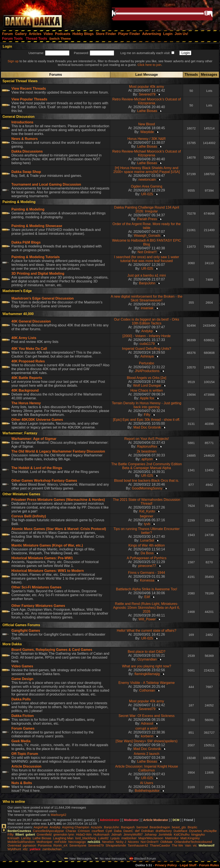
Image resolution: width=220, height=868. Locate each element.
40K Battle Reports (27, 378)
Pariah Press (147, 219)
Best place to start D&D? (147, 652)
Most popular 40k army (147, 87)
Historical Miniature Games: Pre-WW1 (42, 558)
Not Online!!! (147, 252)
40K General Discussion (31, 321)
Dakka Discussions (27, 151)
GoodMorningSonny (147, 488)
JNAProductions (147, 371)
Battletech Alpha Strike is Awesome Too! (147, 589)
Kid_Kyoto (147, 511)
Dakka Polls (21, 699)
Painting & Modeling (28, 209)
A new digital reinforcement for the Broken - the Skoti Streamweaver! (147, 298)
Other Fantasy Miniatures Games (38, 606)
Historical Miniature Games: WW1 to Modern (48, 571)
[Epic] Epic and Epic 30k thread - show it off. (147, 420)
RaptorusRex (147, 446)
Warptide (147, 132)
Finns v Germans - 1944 (147, 573)
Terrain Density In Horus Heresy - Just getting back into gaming (147, 405)
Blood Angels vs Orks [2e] (147, 378)
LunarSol (147, 540)
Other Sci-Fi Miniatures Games (36, 587)
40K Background (25, 390)
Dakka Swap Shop (26, 172)
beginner (147, 516)
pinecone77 (147, 566)
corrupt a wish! (147, 728)
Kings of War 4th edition (147, 545)
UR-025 (147, 194)
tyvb (147, 524)
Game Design (22, 679)
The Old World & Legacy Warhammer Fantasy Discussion (58, 451)
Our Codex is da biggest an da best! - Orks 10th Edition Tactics (147, 321)
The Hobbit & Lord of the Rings (37, 468)
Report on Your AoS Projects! (147, 439)
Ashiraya (147, 356)
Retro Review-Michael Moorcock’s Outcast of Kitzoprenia (147, 101)
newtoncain (147, 180)
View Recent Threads (29, 89)
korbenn (147, 736)
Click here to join (149, 65)
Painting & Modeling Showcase (37, 226)
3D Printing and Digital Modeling (38, 273)
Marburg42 (59, 815)
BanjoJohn (147, 283)
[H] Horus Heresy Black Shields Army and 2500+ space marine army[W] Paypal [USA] (147, 170)
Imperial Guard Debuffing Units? (147, 349)
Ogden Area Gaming (147, 186)
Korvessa (147, 580)
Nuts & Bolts (22, 783)
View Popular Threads (29, 99)
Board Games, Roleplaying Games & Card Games (52, 650)
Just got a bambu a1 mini (147, 275)
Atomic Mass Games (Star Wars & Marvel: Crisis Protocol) (59, 529)
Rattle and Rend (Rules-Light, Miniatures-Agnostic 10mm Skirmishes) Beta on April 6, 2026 (147, 608)
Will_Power (147, 619)
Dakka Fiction (23, 716)
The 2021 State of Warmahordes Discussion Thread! (147, 502)
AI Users (147, 783)
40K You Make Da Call (29, 349)
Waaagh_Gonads (147, 236)
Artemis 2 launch (147, 754)
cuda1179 (147, 344)
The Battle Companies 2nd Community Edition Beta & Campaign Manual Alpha (147, 466)
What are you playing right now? (147, 666)
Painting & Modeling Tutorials (36, 257)
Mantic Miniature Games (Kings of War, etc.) (47, 545)
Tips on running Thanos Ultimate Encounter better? (147, 531)
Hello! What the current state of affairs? (147, 631)
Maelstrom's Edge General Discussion (43, 298)
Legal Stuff (188, 865)
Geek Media (21, 741)
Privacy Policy (166, 865)
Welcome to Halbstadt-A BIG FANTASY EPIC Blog (147, 242)
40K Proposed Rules (28, 361)
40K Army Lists (24, 338)
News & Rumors (25, 139)
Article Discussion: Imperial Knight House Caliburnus (147, 768)
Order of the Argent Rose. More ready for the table (147, 226)
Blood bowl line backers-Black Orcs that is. (147, 481)
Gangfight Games (26, 631)
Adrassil (147, 723)
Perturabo (147, 363)
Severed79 (147, 94)
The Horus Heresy (26, 403)
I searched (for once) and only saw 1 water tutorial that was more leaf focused (147, 259)
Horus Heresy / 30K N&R (147, 139)
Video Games (22, 666)
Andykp (147, 331)
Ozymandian (147, 659)
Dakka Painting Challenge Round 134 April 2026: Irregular (147, 209)
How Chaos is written (147, 390)
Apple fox (147, 398)
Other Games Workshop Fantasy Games (44, 481)
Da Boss (147, 553)
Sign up (13, 61)
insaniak (147, 308)
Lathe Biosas (147, 111)
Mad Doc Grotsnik (147, 427)
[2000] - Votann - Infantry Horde (147, 336)
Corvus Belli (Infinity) (29, 516)
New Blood (146, 124)
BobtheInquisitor (147, 791)
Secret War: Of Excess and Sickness (147, 716)
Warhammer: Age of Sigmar (34, 439)
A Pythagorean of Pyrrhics (147, 558)
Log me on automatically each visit (145, 53)
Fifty (147, 415)
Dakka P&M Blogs (26, 242)
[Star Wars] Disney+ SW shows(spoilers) (147, 741)
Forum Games (23, 728)
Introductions (22, 122)
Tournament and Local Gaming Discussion (46, 184)
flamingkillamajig (147, 674)
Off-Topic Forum (25, 754)
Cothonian (147, 690)
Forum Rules (209, 865)
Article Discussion (26, 766)
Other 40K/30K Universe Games (37, 420)
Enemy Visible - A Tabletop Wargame (147, 683)
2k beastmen (147, 451)
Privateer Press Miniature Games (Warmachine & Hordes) (58, 500)
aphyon (147, 459)
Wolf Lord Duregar (147, 386)
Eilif (147, 597)
